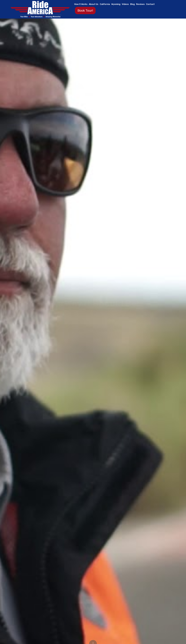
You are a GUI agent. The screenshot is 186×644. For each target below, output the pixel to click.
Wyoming (116, 4)
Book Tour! (85, 10)
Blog (132, 4)
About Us (94, 4)
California (105, 4)
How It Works (81, 4)
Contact (150, 4)
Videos (125, 4)
